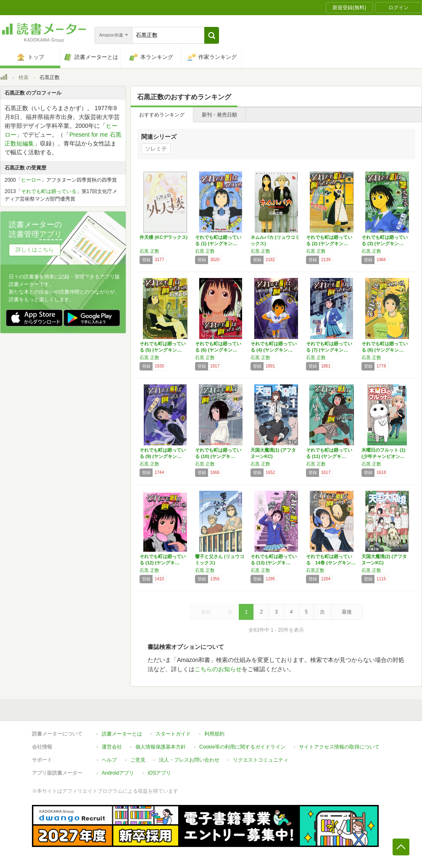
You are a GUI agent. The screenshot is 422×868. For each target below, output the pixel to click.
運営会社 (112, 747)
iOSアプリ (159, 773)
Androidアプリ (118, 773)
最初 (206, 612)
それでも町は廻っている (49, 191)
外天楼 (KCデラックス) (164, 237)
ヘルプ (109, 760)
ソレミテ (156, 149)
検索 (24, 77)
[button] (212, 35)
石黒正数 (315, 570)
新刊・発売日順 (219, 115)
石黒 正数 (149, 251)
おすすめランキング (162, 115)
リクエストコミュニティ (261, 760)
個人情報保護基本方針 (161, 747)
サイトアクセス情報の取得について (339, 747)
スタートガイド (173, 734)
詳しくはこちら (35, 250)
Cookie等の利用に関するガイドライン (242, 747)
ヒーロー (31, 180)
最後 (347, 612)
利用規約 (214, 734)
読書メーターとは (122, 734)
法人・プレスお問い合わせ (189, 760)
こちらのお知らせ (218, 669)
